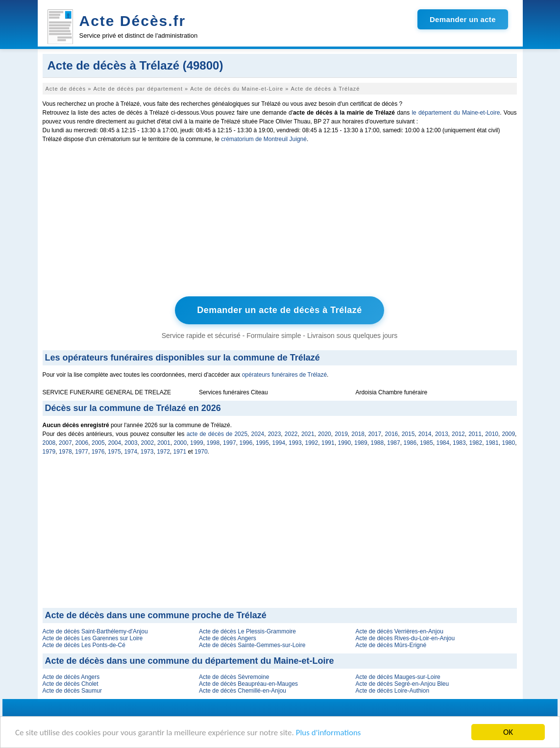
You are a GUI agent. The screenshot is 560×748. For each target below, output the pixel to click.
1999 (197, 443)
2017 (375, 434)
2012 (458, 434)
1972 (163, 452)
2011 (475, 434)
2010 (492, 434)
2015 (408, 434)
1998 (213, 443)
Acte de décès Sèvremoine (234, 677)
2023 (275, 434)
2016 (392, 434)
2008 (49, 443)
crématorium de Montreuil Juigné (264, 139)
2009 (508, 434)
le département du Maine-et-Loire (456, 113)
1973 (147, 452)
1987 (394, 443)
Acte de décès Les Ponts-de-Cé (84, 645)
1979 (49, 452)
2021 (308, 434)
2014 (425, 434)
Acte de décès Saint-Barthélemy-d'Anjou (95, 631)
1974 (131, 452)
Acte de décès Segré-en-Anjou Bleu (402, 684)
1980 (509, 443)
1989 (361, 443)
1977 (82, 452)
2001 (164, 443)
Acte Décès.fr (133, 21)
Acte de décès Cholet (71, 684)
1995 (262, 443)
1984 (443, 443)
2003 (131, 443)
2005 (98, 443)
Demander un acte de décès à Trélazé (280, 310)
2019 (341, 434)
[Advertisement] (280, 222)
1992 (312, 443)
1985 (426, 443)
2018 (358, 434)
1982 (476, 443)
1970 (201, 452)
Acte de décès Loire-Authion (392, 691)
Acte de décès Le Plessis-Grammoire (247, 631)
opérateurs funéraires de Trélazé (284, 375)
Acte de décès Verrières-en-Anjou (399, 631)
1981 (492, 443)
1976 (98, 452)
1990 (345, 443)
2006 (82, 443)
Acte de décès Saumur (72, 691)
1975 (114, 452)
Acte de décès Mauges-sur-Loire (398, 677)
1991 (328, 443)
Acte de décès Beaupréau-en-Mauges (248, 684)
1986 (410, 443)
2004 (115, 443)
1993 (295, 443)
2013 (442, 434)
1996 (246, 443)
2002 (148, 443)
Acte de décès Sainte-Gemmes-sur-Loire (252, 645)
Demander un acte (463, 19)
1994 (279, 443)
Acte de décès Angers (228, 638)
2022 (291, 434)
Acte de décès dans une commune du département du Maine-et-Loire (190, 661)
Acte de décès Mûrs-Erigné (391, 645)
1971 (180, 452)
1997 (230, 443)
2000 (181, 443)
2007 (65, 443)
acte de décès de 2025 (217, 434)
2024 (258, 434)
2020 (325, 434)
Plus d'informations (329, 733)
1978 (65, 452)
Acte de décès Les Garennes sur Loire (93, 638)
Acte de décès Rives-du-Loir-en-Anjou (405, 638)
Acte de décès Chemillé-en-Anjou (243, 691)
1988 (377, 443)
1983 (459, 443)
